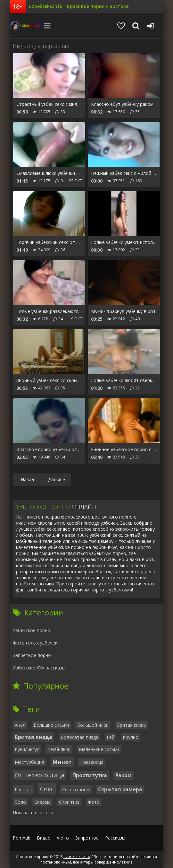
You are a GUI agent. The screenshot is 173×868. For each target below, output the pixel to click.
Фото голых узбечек (35, 643)
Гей (111, 737)
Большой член (93, 725)
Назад (27, 479)
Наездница (92, 762)
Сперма (42, 802)
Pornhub (22, 838)
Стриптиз (69, 802)
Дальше (57, 479)
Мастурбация (29, 762)
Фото (94, 802)
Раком (124, 775)
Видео (44, 838)
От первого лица (39, 775)
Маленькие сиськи (99, 749)
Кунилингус (27, 749)
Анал (20, 725)
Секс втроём (76, 790)
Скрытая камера (120, 790)
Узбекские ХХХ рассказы (39, 668)
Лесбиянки (59, 749)
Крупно (131, 737)
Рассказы (115, 838)
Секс (47, 789)
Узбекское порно (32, 630)
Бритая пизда (33, 737)
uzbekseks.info (26, 26)
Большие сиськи (51, 725)
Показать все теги (33, 813)
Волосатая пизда (79, 737)
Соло (20, 802)
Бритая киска (131, 725)
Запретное (87, 838)
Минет (62, 762)
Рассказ (23, 790)
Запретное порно (32, 655)
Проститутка (90, 775)
